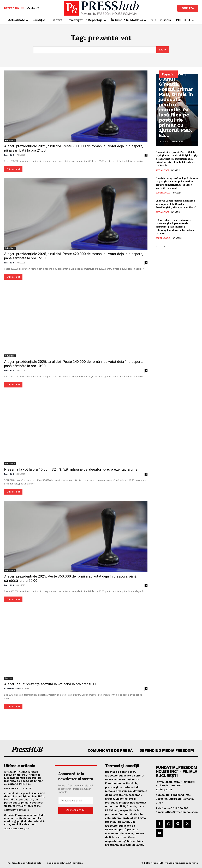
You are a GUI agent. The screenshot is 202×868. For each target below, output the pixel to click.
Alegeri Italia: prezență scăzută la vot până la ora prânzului (50, 684)
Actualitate (10, 141)
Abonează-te (76, 810)
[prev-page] (158, 247)
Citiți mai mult (13, 169)
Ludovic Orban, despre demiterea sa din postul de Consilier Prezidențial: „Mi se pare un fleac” (176, 204)
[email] (76, 801)
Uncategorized (13, 788)
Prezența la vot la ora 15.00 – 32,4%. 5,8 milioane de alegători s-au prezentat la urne (71, 470)
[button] (34, 8)
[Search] (162, 50)
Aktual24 (164, 142)
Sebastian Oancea (13, 689)
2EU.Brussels (163, 193)
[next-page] (163, 247)
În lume (8, 679)
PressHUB (9, 155)
